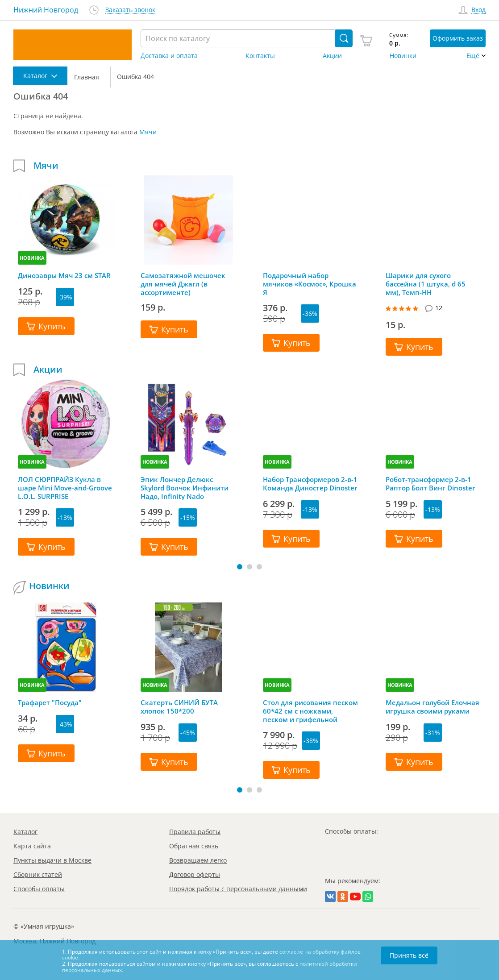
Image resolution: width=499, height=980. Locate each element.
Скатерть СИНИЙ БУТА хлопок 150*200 (179, 707)
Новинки (403, 56)
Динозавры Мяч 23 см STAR (64, 276)
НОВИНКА (32, 258)
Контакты (260, 56)
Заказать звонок (130, 10)
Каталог (25, 832)
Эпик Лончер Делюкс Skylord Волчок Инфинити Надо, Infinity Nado (185, 488)
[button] (240, 567)
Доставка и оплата (169, 56)
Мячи (148, 132)
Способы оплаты (39, 889)
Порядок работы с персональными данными (238, 889)
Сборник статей (38, 874)
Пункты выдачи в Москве (52, 860)
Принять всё (409, 955)
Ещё (473, 56)
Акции (332, 56)
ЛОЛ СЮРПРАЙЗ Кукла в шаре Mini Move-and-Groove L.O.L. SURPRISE (65, 488)
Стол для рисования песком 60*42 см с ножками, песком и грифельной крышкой (310, 711)
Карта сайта (32, 846)
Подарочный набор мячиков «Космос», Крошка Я (310, 284)
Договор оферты (195, 874)
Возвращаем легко (198, 860)
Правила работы (195, 832)
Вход (478, 10)
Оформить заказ (458, 38)
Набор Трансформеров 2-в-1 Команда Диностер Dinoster (310, 484)
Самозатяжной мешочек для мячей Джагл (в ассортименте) (183, 284)
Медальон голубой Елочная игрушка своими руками (432, 707)
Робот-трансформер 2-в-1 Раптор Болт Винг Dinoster (430, 484)
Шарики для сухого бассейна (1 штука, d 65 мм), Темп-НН (426, 284)
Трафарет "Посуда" (50, 703)
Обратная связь (194, 846)
